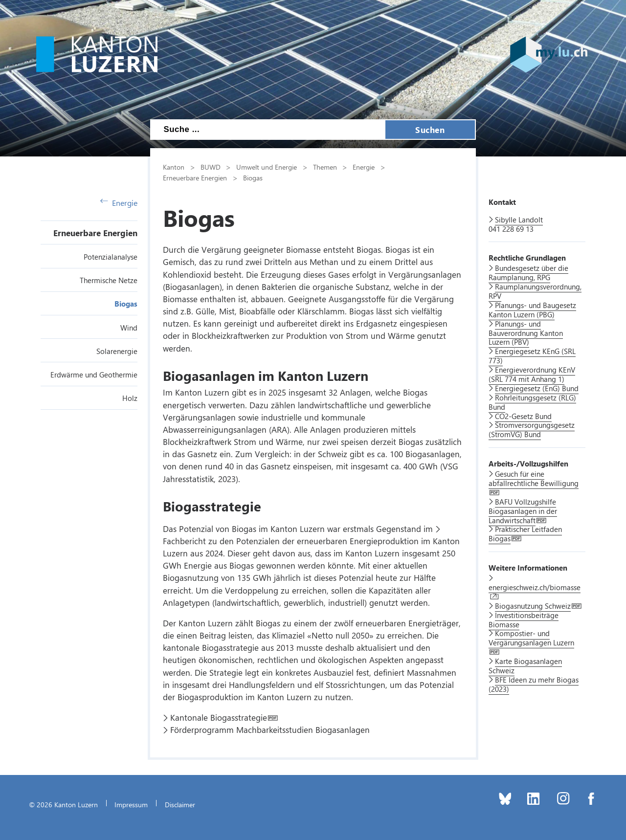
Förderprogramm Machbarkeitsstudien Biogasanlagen (270, 729)
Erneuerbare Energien (95, 233)
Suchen (430, 130)
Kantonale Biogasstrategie (219, 717)
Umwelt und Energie (267, 167)
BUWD (211, 167)
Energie (119, 203)
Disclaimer (180, 804)
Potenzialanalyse (111, 257)
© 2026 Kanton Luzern (63, 804)
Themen (325, 167)
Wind (129, 328)
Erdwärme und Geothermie (94, 375)
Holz (130, 398)
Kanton (174, 167)
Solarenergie (117, 351)
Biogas (126, 304)
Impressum (131, 804)
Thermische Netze (109, 280)
